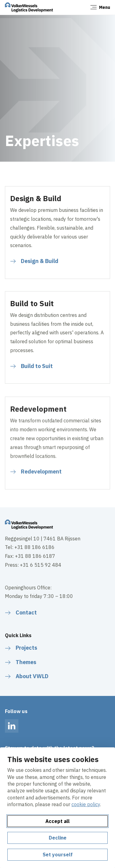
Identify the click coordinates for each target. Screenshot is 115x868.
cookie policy (86, 804)
